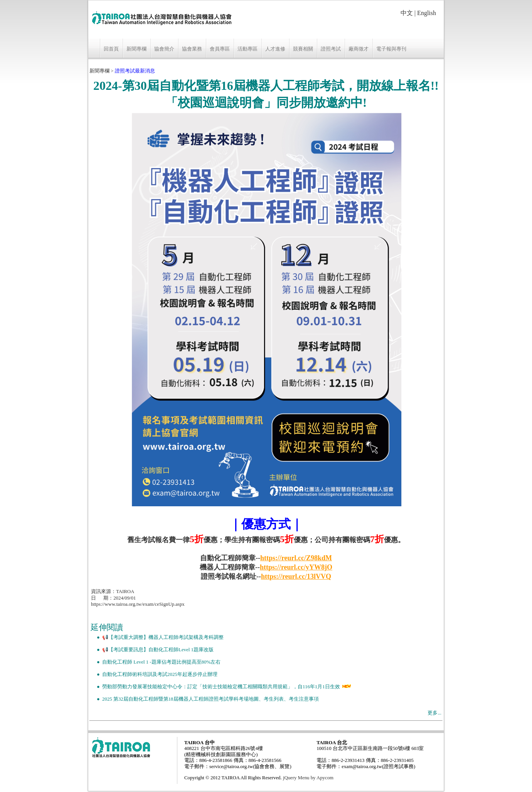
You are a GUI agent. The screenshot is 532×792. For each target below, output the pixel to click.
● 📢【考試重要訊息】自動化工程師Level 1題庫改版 (152, 650)
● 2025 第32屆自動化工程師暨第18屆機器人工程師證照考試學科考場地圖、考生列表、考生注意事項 (205, 699)
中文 (407, 13)
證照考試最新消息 (135, 71)
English (427, 13)
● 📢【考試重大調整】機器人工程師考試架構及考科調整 (157, 637)
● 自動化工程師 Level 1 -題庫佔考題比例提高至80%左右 (156, 662)
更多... (434, 713)
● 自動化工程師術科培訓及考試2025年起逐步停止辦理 (154, 674)
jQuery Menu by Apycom (308, 778)
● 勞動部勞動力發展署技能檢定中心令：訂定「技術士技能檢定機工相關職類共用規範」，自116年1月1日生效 (215, 687)
